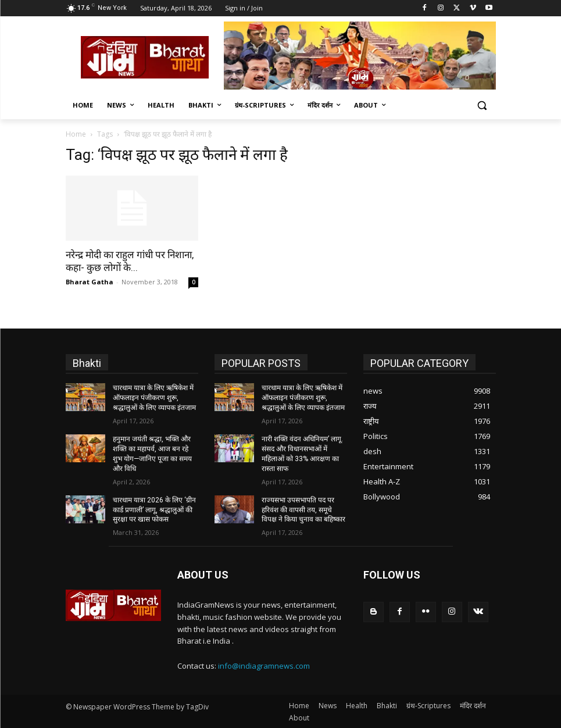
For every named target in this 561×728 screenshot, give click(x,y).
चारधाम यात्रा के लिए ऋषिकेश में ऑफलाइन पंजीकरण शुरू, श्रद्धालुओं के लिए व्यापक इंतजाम (154, 398)
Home (76, 134)
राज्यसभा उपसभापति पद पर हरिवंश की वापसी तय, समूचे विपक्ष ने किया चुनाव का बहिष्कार (303, 509)
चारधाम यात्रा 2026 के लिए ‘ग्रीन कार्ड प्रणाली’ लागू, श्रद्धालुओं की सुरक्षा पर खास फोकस (154, 509)
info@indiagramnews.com (264, 665)
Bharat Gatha (90, 282)
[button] (482, 106)
